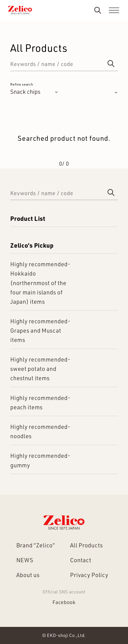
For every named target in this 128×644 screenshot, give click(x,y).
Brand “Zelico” (36, 545)
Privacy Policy (89, 575)
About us (28, 575)
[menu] (114, 10)
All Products (86, 545)
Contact (81, 560)
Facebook (64, 602)
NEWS (25, 560)
